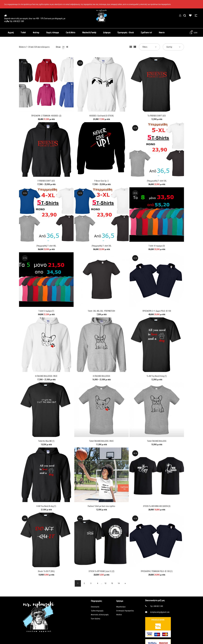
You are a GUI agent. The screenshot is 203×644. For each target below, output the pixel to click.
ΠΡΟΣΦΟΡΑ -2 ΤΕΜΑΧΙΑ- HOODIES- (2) (46, 116)
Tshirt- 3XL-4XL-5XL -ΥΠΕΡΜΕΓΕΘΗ (101, 311)
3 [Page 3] (90, 584)
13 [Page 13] (113, 584)
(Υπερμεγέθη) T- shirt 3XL (101, 246)
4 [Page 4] (97, 584)
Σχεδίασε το (124, 488)
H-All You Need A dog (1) (46, 506)
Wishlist (119, 615)
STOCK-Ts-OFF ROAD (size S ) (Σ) (101, 571)
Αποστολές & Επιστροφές (100, 615)
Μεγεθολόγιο (121, 607)
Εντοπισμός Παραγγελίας (125, 611)
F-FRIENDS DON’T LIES (46, 181)
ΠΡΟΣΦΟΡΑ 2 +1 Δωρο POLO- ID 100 (157, 311)
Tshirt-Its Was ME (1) (46, 441)
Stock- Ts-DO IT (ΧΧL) (46, 571)
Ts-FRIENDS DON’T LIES (157, 116)
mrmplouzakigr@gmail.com (160, 613)
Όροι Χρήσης (96, 619)
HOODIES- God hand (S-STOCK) (101, 116)
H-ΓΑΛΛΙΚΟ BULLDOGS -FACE (46, 376)
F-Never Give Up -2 (101, 181)
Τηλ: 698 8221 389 (156, 607)
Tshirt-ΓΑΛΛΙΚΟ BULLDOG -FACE (101, 441)
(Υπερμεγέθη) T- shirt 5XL (157, 181)
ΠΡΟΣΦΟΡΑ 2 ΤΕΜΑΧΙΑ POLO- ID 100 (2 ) (157, 571)
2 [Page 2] (82, 584)
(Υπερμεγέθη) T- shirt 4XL (46, 246)
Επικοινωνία (95, 607)
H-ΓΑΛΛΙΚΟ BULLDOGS (101, 376)
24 (63, 47)
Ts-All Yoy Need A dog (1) (157, 376)
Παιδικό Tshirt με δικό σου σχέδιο (101, 506)
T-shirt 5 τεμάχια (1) (46, 311)
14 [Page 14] (121, 584)
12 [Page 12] (106, 584)
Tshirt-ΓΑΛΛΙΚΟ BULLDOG (157, 441)
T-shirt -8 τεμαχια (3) (157, 246)
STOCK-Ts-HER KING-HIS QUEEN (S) (157, 506)
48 (67, 47)
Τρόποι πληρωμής (97, 611)
